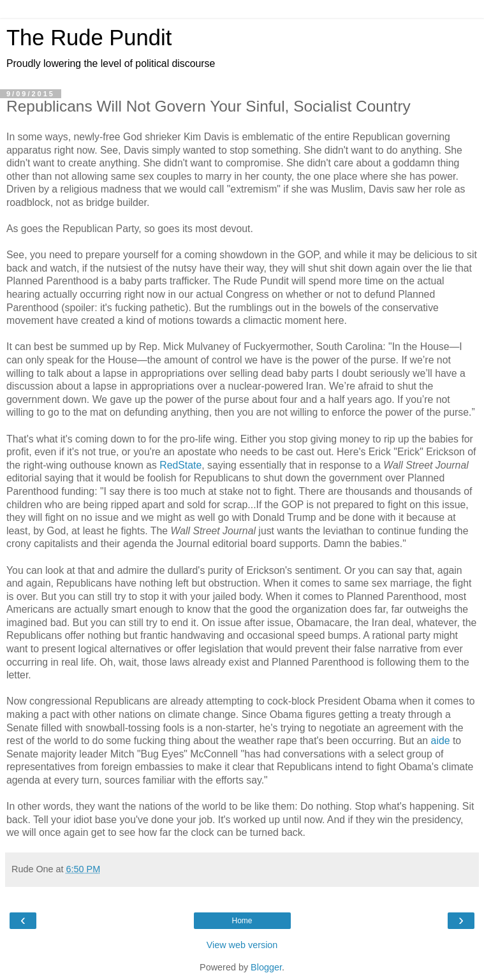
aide (441, 741)
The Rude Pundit (89, 38)
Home (242, 921)
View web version (242, 945)
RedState (180, 465)
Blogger (266, 967)
